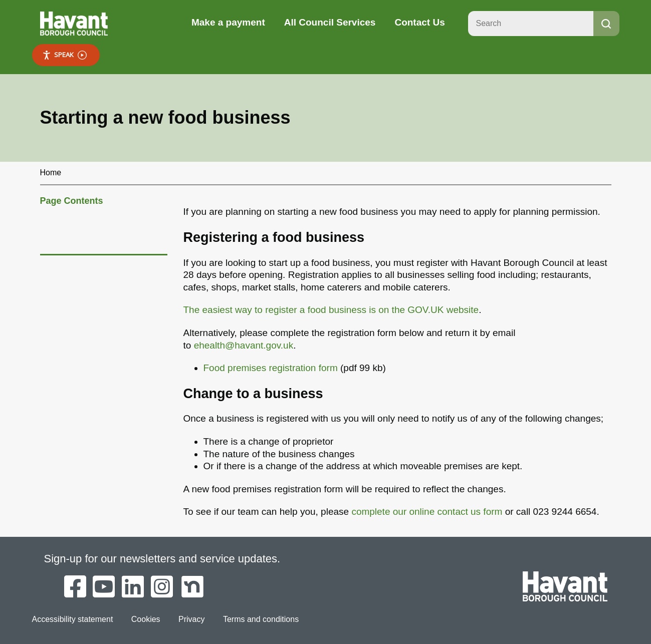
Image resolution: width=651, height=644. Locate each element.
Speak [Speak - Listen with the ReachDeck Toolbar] (64, 55)
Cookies (146, 619)
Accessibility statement (73, 619)
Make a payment (228, 22)
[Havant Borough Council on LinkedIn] (133, 587)
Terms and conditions (261, 619)
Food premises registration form (271, 368)
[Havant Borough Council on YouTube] (104, 587)
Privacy (191, 619)
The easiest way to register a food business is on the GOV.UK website (331, 310)
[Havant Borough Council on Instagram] (162, 587)
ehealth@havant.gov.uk (244, 345)
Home (51, 173)
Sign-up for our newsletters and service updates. (162, 559)
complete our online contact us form (427, 512)
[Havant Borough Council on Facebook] (75, 587)
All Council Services (330, 22)
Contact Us (419, 22)
